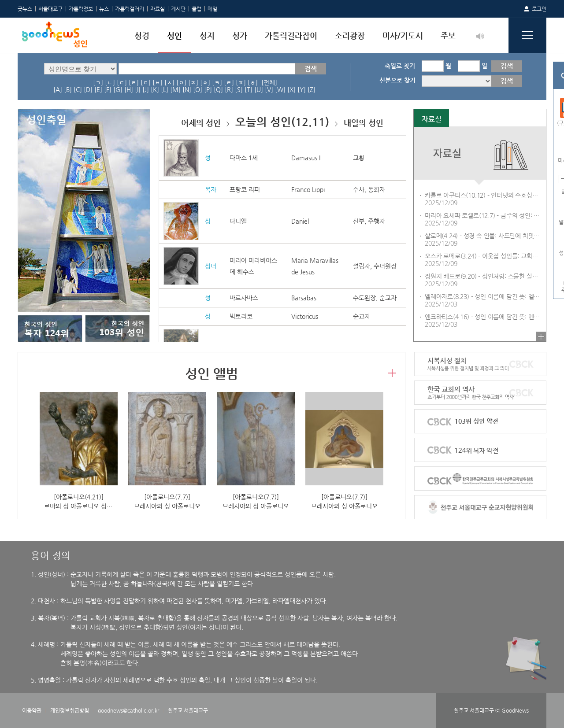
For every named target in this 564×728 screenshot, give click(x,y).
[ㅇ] (181, 82)
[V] (269, 89)
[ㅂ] (158, 82)
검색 (311, 68)
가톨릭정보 (81, 9)
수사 (359, 189)
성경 (142, 35)
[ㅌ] (229, 82)
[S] (239, 89)
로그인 (539, 9)
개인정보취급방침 (70, 710)
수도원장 (364, 298)
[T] (249, 89)
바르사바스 (244, 298)
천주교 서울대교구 (188, 710)
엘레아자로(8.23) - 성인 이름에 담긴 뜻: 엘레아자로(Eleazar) (484, 296)
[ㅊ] (205, 82)
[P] (208, 89)
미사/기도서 (403, 35)
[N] (187, 89)
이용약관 (32, 710)
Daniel (300, 221)
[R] (229, 89)
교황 (359, 158)
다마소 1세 (244, 158)
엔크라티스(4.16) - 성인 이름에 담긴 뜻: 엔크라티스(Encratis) (484, 317)
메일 (212, 9)
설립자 (362, 266)
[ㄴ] (110, 82)
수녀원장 (385, 266)
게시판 (178, 9)
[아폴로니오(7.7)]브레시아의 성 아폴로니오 (167, 501)
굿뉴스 (25, 9)
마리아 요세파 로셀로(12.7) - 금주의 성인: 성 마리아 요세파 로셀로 (484, 215)
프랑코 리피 (245, 189)
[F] (108, 89)
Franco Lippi (308, 189)
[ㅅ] (169, 82)
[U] (259, 89)
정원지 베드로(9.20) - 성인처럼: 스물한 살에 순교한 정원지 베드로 (484, 276)
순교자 (388, 298)
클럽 (197, 9)
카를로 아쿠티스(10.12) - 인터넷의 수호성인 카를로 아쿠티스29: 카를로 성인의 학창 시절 (484, 195)
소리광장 (350, 35)
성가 (240, 35)
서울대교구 (50, 9)
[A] (58, 89)
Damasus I (306, 158)
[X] (291, 89)
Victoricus (305, 316)
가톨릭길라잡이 (291, 35)
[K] (155, 89)
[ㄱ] (98, 82)
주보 (448, 35)
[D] (88, 89)
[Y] (302, 89)
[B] (68, 89)
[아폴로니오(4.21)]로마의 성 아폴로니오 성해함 (81, 501)
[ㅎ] (253, 82)
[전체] (269, 82)
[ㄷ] (122, 82)
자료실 (158, 9)
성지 (207, 35)
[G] (118, 89)
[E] (98, 89)
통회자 (377, 189)
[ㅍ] (241, 82)
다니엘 (238, 221)
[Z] (312, 89)
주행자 (377, 221)
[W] (280, 89)
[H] (129, 89)
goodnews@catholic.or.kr (128, 710)
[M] (175, 89)
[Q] (218, 89)
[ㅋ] (217, 82)
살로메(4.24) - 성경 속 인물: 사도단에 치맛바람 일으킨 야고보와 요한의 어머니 (484, 236)
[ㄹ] (134, 82)
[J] (146, 89)
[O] (198, 89)
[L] (165, 89)
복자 (211, 189)
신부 (359, 221)
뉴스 (104, 9)
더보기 (541, 336)
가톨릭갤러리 (130, 9)
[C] (78, 89)
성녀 (211, 266)
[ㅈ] (193, 82)
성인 (174, 35)
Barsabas (304, 298)
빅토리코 (241, 316)
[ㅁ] (146, 82)
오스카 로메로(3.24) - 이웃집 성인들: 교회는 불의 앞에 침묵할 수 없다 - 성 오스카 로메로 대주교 (484, 256)
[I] (138, 89)
